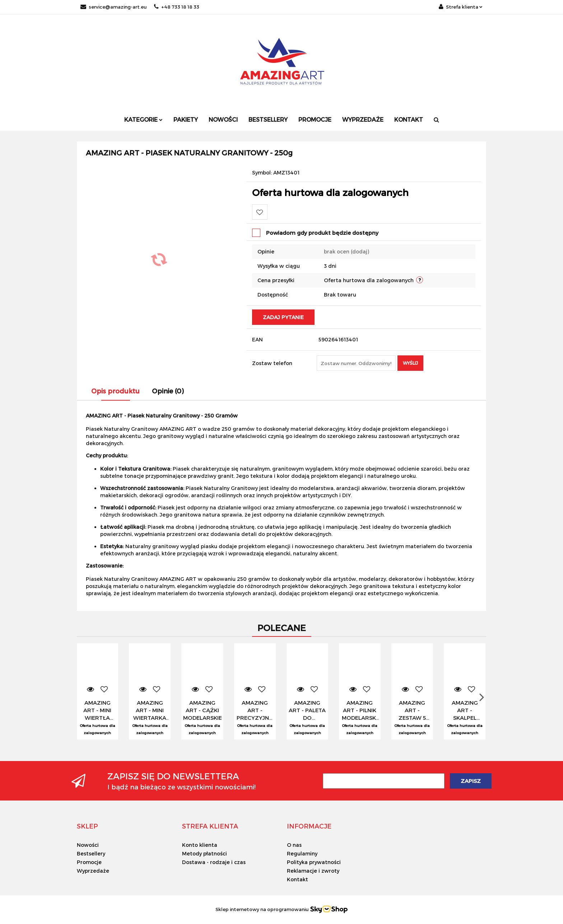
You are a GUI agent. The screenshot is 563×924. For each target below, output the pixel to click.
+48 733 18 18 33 (177, 7)
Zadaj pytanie (283, 317)
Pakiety (186, 119)
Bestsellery (268, 119)
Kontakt (409, 119)
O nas (294, 845)
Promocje (315, 119)
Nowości (223, 119)
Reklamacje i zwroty (313, 871)
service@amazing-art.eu (114, 7)
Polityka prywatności (314, 862)
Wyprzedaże (363, 119)
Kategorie (143, 119)
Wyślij (410, 363)
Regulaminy (302, 853)
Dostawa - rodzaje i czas (214, 862)
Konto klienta (200, 845)
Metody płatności (204, 853)
